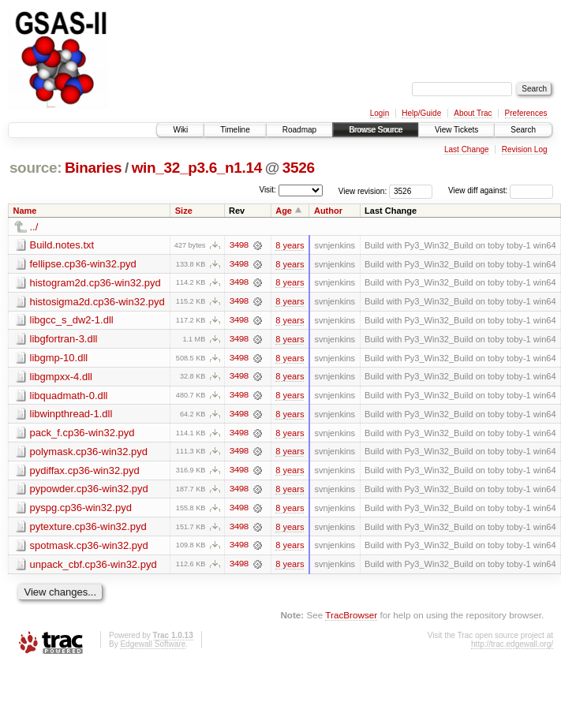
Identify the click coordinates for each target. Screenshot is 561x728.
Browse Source (376, 130)
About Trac (473, 113)
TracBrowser (351, 618)
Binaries (93, 168)
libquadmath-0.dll (69, 396)
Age (284, 211)
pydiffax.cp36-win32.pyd (85, 472)
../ (34, 227)
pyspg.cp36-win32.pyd (81, 510)
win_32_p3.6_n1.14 (197, 168)
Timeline (235, 130)
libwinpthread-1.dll (71, 415)
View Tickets (456, 130)
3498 (238, 245)
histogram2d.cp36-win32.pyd (95, 283)
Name (25, 211)
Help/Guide (421, 113)
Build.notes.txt (62, 245)
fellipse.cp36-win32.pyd (83, 264)
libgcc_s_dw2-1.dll (72, 321)
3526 (299, 168)
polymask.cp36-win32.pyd (89, 453)
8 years (290, 245)
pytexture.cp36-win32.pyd (88, 529)
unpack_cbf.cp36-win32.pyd (93, 567)
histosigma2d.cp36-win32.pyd (97, 302)
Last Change (467, 149)
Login (380, 113)
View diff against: (501, 190)
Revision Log (525, 149)
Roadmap (299, 130)
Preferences (526, 113)
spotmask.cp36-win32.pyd (89, 548)
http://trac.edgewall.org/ (512, 647)
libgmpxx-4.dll (61, 377)
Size (184, 211)
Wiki (180, 130)
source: (36, 168)
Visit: (267, 190)
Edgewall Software (153, 647)
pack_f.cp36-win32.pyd (82, 434)
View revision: (363, 190)
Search (523, 130)
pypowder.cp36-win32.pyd (89, 491)
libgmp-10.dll (59, 358)
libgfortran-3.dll (64, 340)
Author (328, 211)
